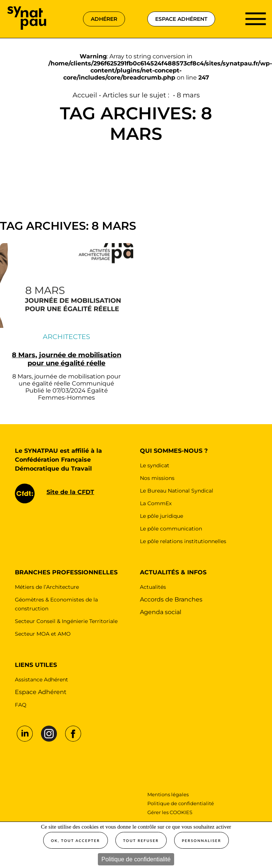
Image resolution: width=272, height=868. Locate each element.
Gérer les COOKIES (170, 812)
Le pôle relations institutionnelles (183, 541)
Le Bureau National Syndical (177, 491)
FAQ (21, 705)
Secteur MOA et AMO (43, 634)
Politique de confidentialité (136, 859)
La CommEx (156, 503)
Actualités (153, 587)
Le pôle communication (171, 529)
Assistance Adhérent (41, 680)
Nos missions (157, 478)
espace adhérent (181, 19)
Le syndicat (155, 465)
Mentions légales (169, 794)
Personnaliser (202, 840)
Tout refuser (141, 840)
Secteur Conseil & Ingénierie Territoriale (66, 621)
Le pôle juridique (161, 516)
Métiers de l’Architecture (47, 587)
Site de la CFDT (70, 492)
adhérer (104, 19)
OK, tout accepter (76, 840)
